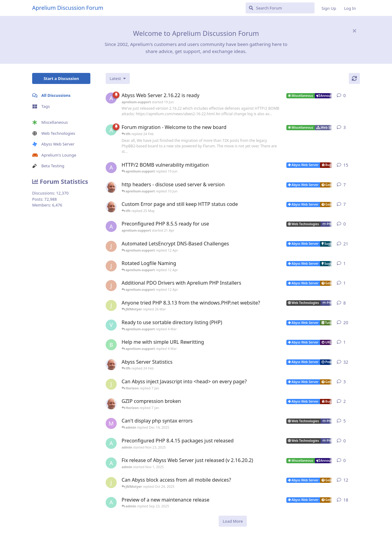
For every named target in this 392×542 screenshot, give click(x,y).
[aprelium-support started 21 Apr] (111, 226)
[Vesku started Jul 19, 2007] (111, 325)
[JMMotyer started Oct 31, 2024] (111, 305)
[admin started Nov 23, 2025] (111, 443)
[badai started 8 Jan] (111, 345)
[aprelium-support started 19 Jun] (111, 98)
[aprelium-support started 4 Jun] (111, 168)
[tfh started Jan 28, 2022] (111, 365)
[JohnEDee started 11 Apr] (111, 266)
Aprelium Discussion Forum (68, 8)
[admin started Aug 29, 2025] (111, 502)
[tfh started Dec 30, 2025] (111, 404)
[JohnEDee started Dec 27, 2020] (111, 246)
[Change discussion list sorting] (118, 78)
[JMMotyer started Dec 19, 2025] (111, 384)
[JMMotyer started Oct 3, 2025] (111, 483)
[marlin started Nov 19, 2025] (111, 423)
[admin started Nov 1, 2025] (111, 463)
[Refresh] (354, 78)
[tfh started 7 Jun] (111, 187)
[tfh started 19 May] (111, 207)
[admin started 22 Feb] (111, 130)
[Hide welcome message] (354, 31)
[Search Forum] (280, 8)
